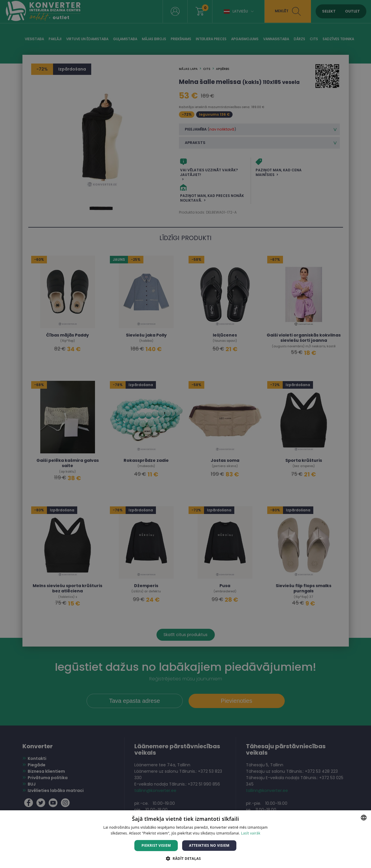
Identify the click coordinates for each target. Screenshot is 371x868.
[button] (185, 858)
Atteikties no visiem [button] (209, 845)
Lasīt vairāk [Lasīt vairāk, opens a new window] (251, 833)
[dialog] (185, 434)
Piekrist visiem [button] (156, 845)
